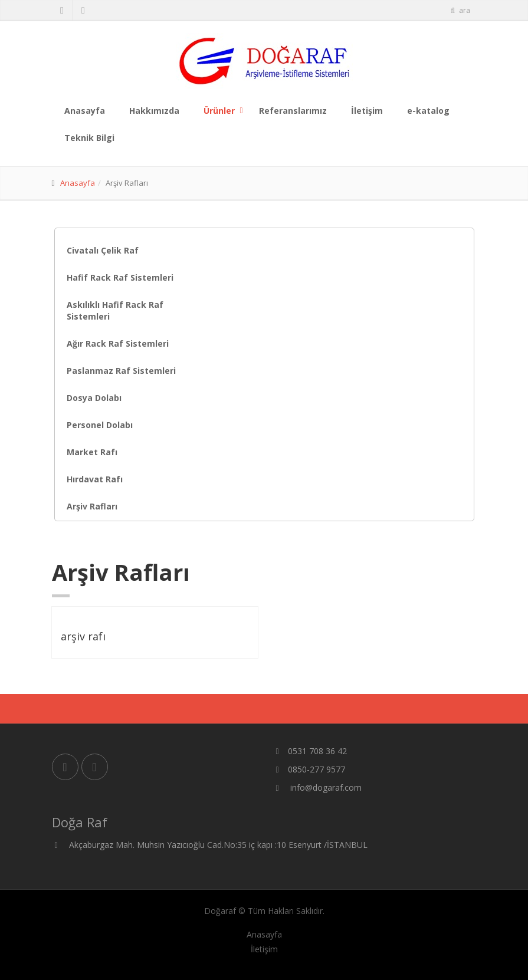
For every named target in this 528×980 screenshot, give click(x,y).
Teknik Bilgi (89, 138)
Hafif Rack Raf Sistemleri (120, 277)
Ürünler (219, 111)
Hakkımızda (154, 111)
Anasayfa (85, 111)
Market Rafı (92, 452)
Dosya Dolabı (94, 398)
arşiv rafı (83, 636)
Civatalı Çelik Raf (103, 250)
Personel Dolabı (100, 425)
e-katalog (428, 111)
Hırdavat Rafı (95, 479)
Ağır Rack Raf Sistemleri (118, 343)
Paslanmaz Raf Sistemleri (121, 371)
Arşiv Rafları (92, 506)
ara (460, 10)
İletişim (367, 111)
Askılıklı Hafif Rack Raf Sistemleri (115, 310)
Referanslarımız (293, 111)
